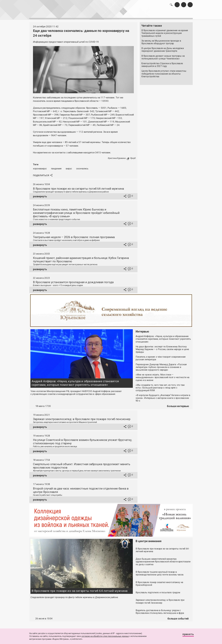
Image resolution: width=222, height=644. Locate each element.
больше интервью (178, 405)
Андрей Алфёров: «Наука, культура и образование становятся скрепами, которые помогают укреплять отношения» (75, 381)
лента (69, 14)
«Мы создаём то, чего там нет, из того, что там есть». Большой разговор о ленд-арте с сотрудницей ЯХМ (160, 386)
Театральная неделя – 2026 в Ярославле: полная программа (74, 236)
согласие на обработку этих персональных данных (105, 636)
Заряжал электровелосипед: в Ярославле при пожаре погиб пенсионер (82, 418)
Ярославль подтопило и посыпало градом (158, 591)
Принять (185, 635)
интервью (104, 14)
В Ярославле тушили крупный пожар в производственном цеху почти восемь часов (160, 572)
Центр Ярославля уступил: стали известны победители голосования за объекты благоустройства (164, 72)
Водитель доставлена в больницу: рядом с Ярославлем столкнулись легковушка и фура (160, 610)
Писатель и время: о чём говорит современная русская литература (161, 357)
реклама (181, 14)
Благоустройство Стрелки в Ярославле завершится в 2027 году (162, 63)
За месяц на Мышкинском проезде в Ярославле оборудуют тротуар (161, 41)
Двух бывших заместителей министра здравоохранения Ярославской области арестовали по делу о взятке (163, 560)
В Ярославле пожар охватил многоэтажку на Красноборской (159, 582)
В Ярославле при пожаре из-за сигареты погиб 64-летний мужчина (78, 187)
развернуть (40, 195)
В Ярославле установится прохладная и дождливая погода (73, 281)
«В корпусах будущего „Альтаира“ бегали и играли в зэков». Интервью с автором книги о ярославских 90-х (163, 396)
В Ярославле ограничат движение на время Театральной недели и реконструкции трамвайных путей (165, 32)
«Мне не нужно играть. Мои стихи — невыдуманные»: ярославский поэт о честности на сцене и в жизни (162, 376)
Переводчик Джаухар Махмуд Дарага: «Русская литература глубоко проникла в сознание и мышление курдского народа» (161, 366)
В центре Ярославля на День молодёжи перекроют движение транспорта (163, 48)
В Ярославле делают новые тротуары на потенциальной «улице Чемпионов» (163, 56)
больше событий (178, 617)
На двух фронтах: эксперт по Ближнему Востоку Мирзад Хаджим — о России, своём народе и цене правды (162, 348)
